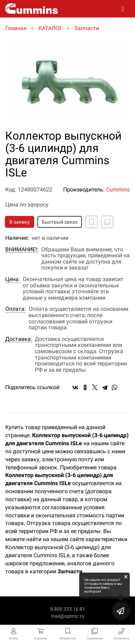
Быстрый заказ (60, 222)
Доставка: (19, 339)
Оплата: (16, 309)
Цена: (13, 279)
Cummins (118, 190)
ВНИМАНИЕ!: (22, 250)
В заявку (20, 222)
